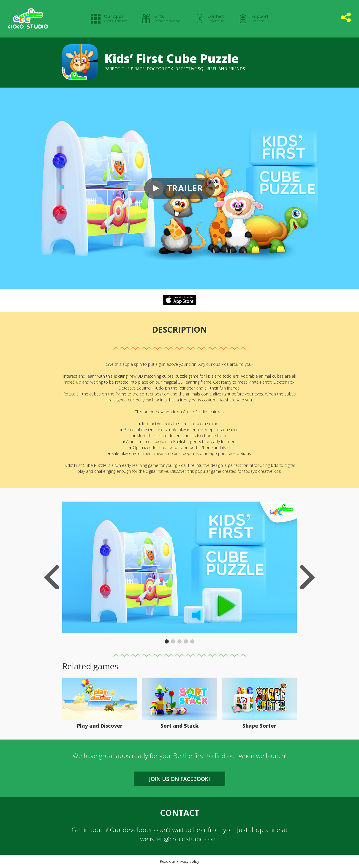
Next (308, 577)
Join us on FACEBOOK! (179, 779)
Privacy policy (188, 861)
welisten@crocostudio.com (179, 839)
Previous (51, 577)
